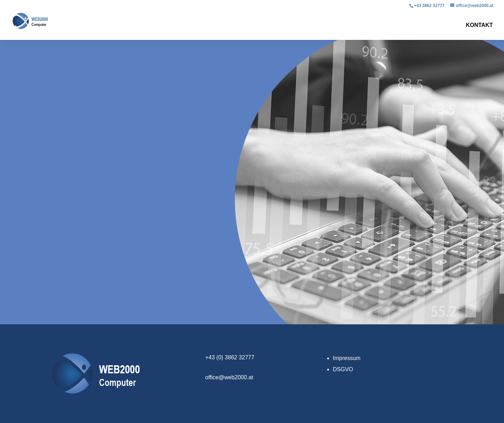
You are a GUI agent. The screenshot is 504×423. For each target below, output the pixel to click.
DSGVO (343, 369)
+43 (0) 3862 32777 (230, 357)
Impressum (347, 358)
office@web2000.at (229, 377)
